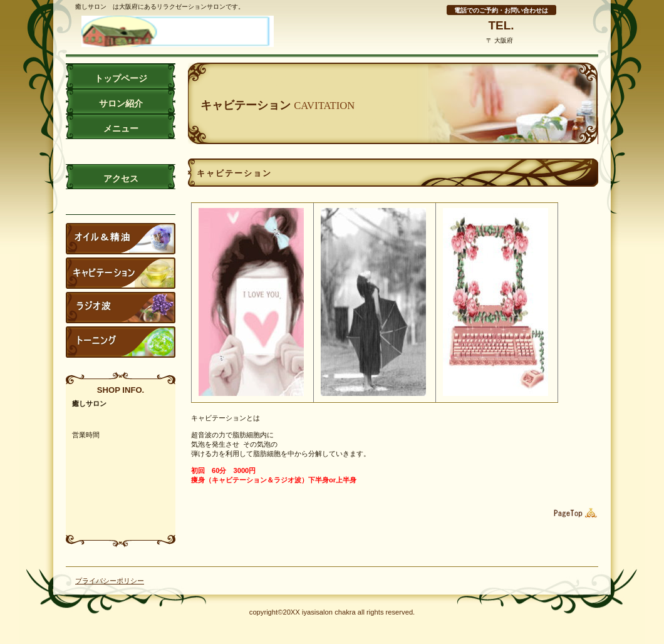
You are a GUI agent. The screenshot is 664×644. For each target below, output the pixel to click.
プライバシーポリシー (110, 581)
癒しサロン (191, 31)
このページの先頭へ (573, 513)
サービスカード (121, 308)
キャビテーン (121, 273)
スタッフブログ (121, 239)
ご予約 (121, 342)
